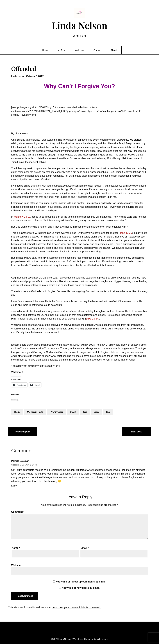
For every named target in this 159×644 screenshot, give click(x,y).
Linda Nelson (79, 25)
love (108, 412)
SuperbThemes (101, 639)
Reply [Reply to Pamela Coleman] (14, 486)
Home (45, 50)
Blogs (17, 412)
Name (16, 548)
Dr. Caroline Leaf (48, 278)
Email (85, 548)
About (114, 50)
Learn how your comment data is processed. (76, 607)
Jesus (97, 412)
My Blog (61, 50)
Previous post (23, 431)
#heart (73, 412)
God (85, 412)
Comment (18, 512)
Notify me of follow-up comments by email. (81, 582)
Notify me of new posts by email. (81, 588)
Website (16, 565)
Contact (97, 50)
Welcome (79, 50)
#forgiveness (57, 412)
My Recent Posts (35, 412)
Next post (136, 431)
